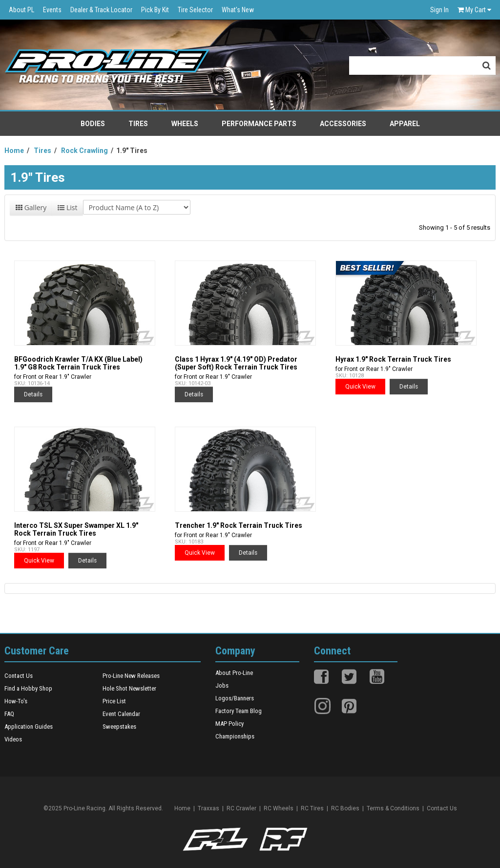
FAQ (9, 714)
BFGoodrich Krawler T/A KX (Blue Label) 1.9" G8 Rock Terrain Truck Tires (78, 363)
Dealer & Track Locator (101, 10)
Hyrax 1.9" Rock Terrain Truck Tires (393, 359)
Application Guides (29, 727)
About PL (21, 10)
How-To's (16, 701)
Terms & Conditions (393, 808)
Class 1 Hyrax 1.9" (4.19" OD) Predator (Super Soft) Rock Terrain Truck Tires (236, 363)
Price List (114, 701)
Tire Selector (195, 10)
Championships (235, 736)
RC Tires (312, 808)
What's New (238, 10)
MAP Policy (229, 724)
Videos (13, 739)
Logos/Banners (235, 698)
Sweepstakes (119, 727)
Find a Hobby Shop (28, 688)
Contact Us (19, 676)
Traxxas (208, 808)
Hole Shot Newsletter (129, 688)
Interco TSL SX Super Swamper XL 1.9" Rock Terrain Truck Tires (76, 529)
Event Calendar (121, 714)
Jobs (222, 685)
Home (182, 808)
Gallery (31, 207)
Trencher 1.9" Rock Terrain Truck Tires (239, 525)
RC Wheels (279, 808)
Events (52, 10)
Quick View (360, 387)
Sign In (439, 10)
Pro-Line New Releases (131, 676)
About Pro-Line (234, 673)
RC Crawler (241, 808)
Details (33, 394)
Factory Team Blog (239, 711)
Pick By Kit (155, 10)
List (67, 207)
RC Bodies (345, 808)
